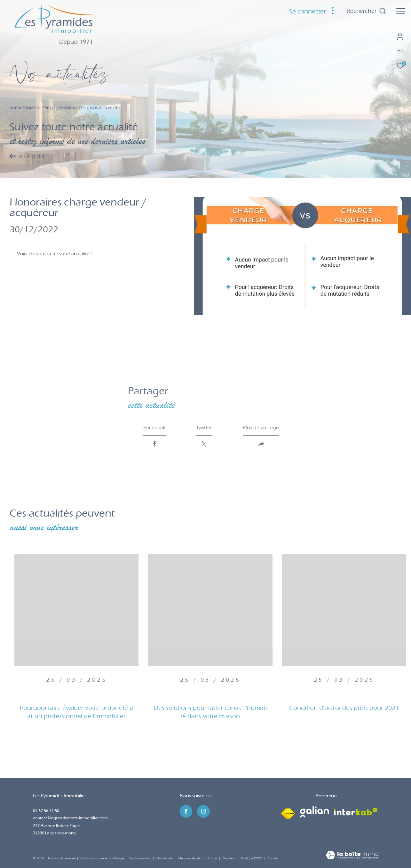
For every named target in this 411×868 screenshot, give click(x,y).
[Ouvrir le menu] (401, 11)
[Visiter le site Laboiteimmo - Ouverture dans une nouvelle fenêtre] (352, 856)
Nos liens (229, 858)
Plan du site (165, 858)
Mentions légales (190, 858)
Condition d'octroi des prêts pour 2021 (344, 708)
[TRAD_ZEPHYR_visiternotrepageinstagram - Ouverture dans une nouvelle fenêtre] (203, 811)
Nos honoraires (140, 858)
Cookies (273, 859)
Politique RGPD (252, 858)
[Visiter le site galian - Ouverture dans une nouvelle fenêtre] (315, 812)
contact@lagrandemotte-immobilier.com (70, 818)
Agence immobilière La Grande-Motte (47, 108)
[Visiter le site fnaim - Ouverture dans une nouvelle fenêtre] (288, 812)
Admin (213, 858)
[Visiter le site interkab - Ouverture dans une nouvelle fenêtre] (356, 812)
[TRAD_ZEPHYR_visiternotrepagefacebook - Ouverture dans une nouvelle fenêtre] (186, 811)
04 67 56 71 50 (46, 811)
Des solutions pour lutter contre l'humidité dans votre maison (210, 712)
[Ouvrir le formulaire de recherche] (367, 11)
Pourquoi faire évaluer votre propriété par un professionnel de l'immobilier (77, 712)
